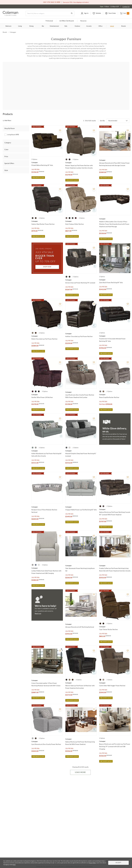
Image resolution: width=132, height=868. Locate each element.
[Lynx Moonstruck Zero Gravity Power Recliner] (47, 736)
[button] (85, 13)
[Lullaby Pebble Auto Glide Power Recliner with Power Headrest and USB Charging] (47, 562)
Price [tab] (6, 151)
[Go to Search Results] (72, 13)
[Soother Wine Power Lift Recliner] (47, 389)
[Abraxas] (17, 87)
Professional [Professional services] (49, 21)
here (14, 865)
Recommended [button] (113, 115)
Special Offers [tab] (9, 157)
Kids (66, 26)
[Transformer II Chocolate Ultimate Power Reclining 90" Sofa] (115, 330)
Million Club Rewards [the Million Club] (67, 21)
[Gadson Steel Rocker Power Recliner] (47, 215)
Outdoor (77, 26)
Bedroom (8, 26)
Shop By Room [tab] (10, 122)
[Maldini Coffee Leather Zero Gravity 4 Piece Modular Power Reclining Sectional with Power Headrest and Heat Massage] (115, 213)
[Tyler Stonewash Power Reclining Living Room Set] (81, 560)
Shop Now (47, 261)
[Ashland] (115, 87)
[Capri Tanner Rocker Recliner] (115, 621)
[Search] (50, 13)
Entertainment (54, 26)
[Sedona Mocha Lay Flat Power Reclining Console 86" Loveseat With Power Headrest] (115, 503)
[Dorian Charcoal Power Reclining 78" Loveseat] (81, 274)
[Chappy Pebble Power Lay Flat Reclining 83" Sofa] (81, 501)
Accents (89, 26)
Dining (31, 26)
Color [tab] (6, 144)
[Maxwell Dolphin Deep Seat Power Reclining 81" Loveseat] (81, 445)
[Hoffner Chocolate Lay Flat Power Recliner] (81, 328)
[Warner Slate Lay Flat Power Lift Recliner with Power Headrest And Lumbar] (81, 677)
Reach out (38, 608)
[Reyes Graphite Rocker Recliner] (115, 389)
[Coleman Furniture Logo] (10, 15)
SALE (112, 26)
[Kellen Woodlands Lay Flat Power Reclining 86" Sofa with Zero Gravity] (47, 445)
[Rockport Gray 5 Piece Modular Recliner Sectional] (47, 501)
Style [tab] (6, 164)
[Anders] (42, 87)
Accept (118, 863)
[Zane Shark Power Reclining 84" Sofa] (115, 274)
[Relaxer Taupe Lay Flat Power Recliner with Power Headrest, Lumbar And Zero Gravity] (81, 157)
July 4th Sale (35, 163)
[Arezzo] (90, 87)
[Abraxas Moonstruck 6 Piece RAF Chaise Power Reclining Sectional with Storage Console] (115, 154)
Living (20, 26)
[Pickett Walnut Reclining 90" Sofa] (47, 157)
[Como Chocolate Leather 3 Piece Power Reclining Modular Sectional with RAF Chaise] (47, 674)
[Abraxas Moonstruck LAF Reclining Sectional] (81, 618)
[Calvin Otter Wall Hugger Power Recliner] (115, 677)
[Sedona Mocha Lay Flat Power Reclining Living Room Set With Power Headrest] (81, 733)
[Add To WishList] (60, 125)
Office (100, 26)
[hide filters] (8, 115)
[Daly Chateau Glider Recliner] (81, 215)
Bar (43, 26)
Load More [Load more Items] (80, 767)
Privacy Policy (92, 863)
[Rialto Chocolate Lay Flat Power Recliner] (47, 330)
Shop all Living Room (66, 70)
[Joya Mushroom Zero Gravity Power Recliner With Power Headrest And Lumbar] (81, 386)
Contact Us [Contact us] (126, 7)
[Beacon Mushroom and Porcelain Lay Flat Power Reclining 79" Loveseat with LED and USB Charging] (115, 735)
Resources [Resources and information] (83, 21)
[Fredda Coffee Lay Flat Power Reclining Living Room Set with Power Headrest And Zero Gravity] (115, 560)
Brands (124, 26)
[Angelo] (66, 87)
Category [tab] (8, 137)
